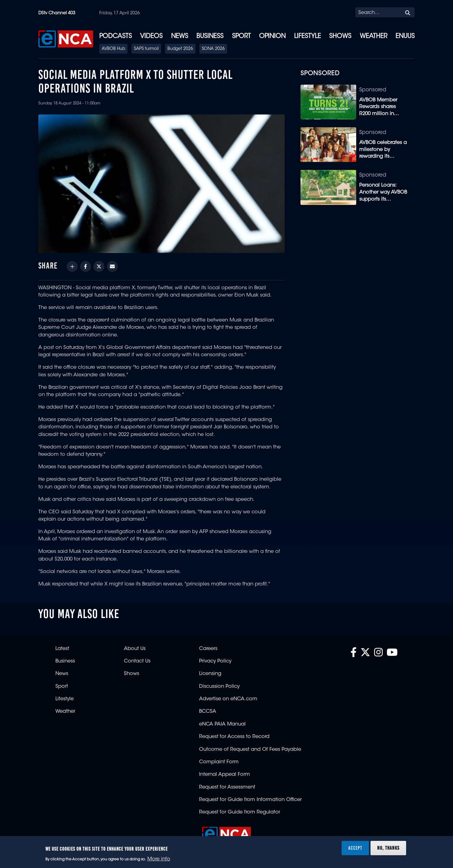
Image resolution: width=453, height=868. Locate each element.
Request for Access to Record (234, 737)
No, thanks (388, 848)
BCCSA (208, 712)
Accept (355, 848)
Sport (241, 37)
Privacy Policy (215, 661)
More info (159, 859)
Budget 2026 (180, 49)
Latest (62, 649)
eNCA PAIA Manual (222, 724)
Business (210, 37)
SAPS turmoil (146, 49)
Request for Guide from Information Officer (250, 800)
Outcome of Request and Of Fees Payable (250, 750)
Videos (151, 37)
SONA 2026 (213, 49)
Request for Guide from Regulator (240, 812)
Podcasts (116, 37)
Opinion (272, 37)
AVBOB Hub (113, 49)
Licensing (210, 674)
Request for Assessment (227, 787)
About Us (135, 649)
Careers (208, 649)
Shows (340, 37)
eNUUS (405, 37)
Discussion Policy (219, 687)
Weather (374, 37)
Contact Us (137, 661)
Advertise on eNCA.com (228, 699)
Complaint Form (219, 762)
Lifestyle (307, 37)
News (180, 37)
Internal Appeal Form (225, 775)
